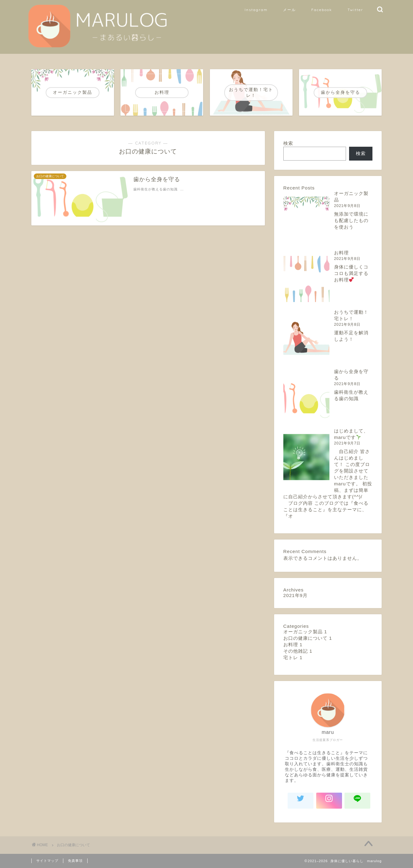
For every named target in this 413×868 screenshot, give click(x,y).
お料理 (341, 253)
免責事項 (75, 861)
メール (289, 10)
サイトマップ (47, 861)
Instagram (256, 10)
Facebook (322, 10)
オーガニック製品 (305, 632)
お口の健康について (308, 638)
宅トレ (293, 657)
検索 (288, 143)
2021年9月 (295, 595)
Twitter (355, 10)
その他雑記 (298, 651)
